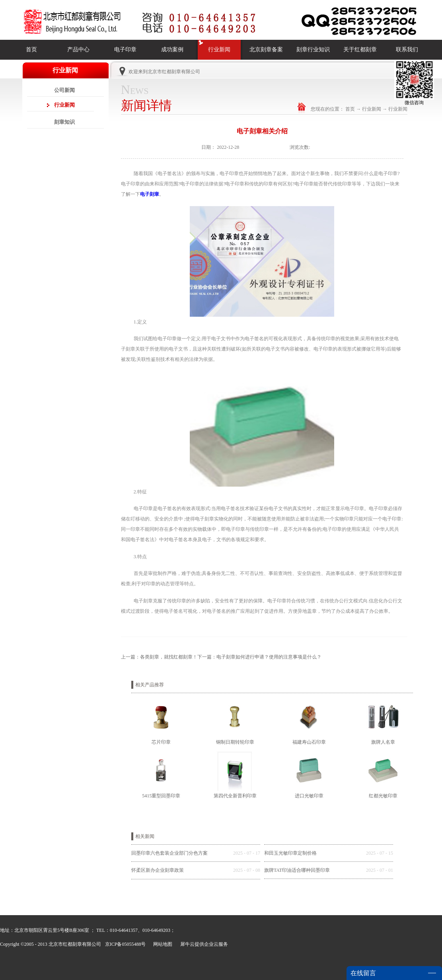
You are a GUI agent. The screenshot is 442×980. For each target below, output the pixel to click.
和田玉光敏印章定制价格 (290, 853)
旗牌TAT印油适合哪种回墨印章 (297, 870)
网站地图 (162, 944)
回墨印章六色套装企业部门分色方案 (169, 853)
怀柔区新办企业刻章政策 (158, 870)
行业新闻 (372, 109)
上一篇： (159, 657)
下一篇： (259, 657)
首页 (31, 50)
